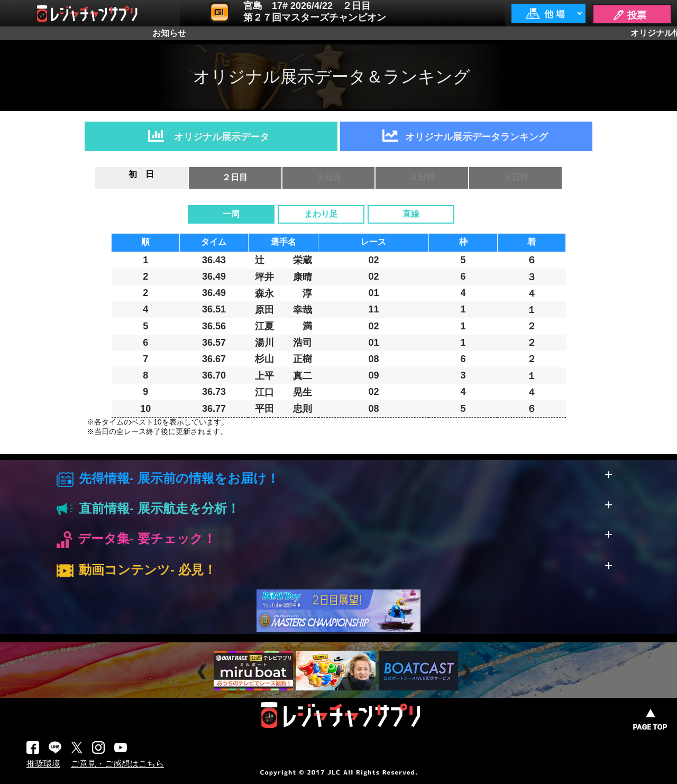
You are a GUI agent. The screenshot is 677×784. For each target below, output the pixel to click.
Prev (203, 672)
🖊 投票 (629, 15)
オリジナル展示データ (222, 137)
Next (467, 672)
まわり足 (321, 214)
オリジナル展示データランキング (477, 137)
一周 (231, 214)
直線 (411, 214)
